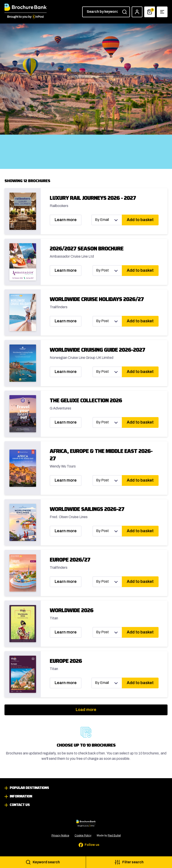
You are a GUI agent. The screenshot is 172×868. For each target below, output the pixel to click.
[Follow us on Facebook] (86, 845)
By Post (102, 270)
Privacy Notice (60, 836)
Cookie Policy (83, 836)
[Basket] (150, 12)
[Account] (137, 12)
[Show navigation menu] (162, 12)
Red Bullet (114, 836)
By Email (102, 220)
